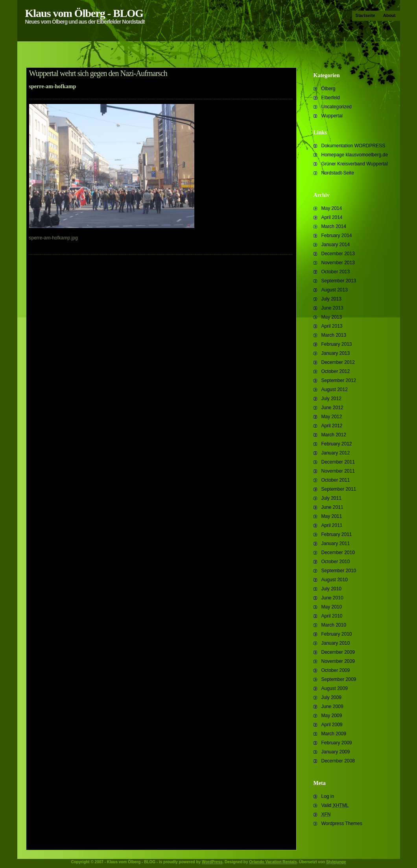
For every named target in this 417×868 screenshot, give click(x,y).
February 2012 (337, 444)
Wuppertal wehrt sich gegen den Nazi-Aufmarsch (98, 73)
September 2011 (339, 489)
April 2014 (332, 217)
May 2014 (332, 208)
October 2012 (336, 371)
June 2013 (332, 308)
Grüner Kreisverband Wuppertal (355, 164)
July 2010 (331, 589)
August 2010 (335, 580)
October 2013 (336, 272)
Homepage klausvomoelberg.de (355, 155)
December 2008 (338, 761)
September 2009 (339, 679)
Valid (335, 805)
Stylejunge (336, 862)
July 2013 (331, 299)
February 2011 (337, 534)
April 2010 (332, 616)
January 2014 (336, 245)
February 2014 (337, 236)
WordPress (212, 862)
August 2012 (335, 389)
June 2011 (332, 507)
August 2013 (335, 290)
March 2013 (334, 335)
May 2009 (332, 716)
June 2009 (332, 707)
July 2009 (331, 697)
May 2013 (332, 317)
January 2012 (336, 453)
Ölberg (328, 89)
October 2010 (336, 562)
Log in (328, 796)
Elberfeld (331, 98)
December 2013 (338, 254)
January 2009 (336, 752)
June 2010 (332, 598)
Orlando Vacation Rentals (273, 862)
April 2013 (332, 326)
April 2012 (332, 426)
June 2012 (332, 408)
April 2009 (332, 725)
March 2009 (334, 734)
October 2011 (336, 480)
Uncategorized (337, 107)
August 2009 (335, 688)
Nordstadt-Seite (338, 173)
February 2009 (337, 743)
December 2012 (338, 362)
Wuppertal (332, 116)
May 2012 (332, 417)
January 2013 (336, 353)
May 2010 (332, 607)
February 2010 (337, 634)
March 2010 (334, 625)
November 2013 (338, 263)
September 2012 (339, 380)
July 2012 (331, 399)
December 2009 (338, 652)
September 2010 (339, 571)
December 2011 (338, 462)
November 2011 (338, 471)
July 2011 (331, 498)
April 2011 (332, 525)
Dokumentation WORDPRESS (353, 146)
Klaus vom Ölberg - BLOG (84, 13)
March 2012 (334, 435)
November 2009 (338, 661)
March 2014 (334, 226)
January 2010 (336, 643)
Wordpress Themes (342, 823)
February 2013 (337, 344)
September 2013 (339, 281)
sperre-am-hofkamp (53, 86)
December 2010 (338, 553)
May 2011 (332, 516)
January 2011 (336, 543)
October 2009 (336, 670)
